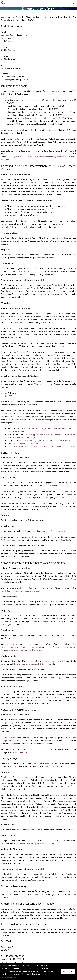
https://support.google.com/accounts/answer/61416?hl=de (46, 440)
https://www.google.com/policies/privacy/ (23, 591)
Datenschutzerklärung (11, 977)
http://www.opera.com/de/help (26, 443)
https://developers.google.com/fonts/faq (24, 647)
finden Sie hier (23, 753)
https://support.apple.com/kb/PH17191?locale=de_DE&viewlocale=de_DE (44, 446)
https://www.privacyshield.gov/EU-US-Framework (33, 664)
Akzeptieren (68, 971)
